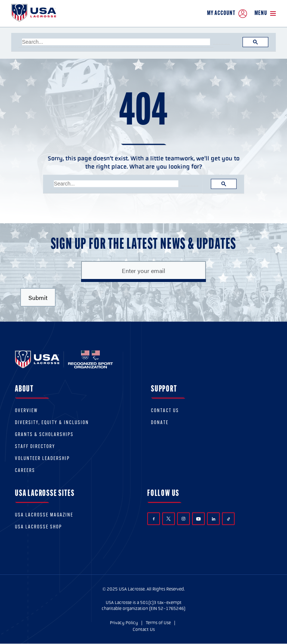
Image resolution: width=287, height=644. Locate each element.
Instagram (183, 519)
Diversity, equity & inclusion (52, 423)
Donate (160, 423)
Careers (25, 471)
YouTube (198, 519)
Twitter (169, 519)
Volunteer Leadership (42, 459)
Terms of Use (158, 623)
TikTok (229, 519)
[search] (116, 42)
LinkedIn (214, 519)
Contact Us (165, 411)
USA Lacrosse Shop (38, 527)
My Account (227, 14)
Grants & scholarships (44, 435)
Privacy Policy (124, 623)
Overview (26, 411)
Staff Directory (35, 447)
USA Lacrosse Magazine (44, 515)
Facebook (154, 519)
